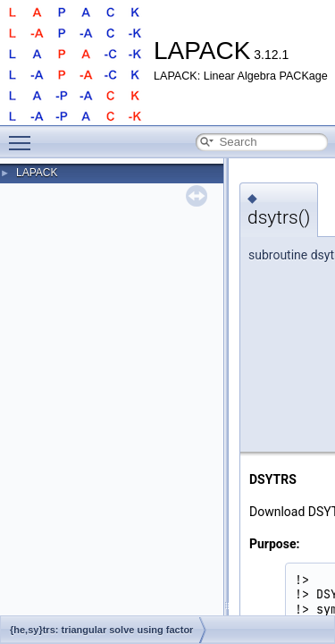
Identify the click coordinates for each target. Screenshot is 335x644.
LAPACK (37, 173)
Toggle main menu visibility (24, 135)
